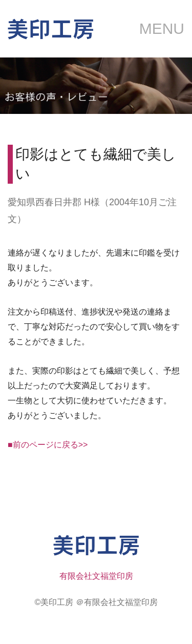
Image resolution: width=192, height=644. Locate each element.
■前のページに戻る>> (48, 445)
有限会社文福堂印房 (96, 576)
